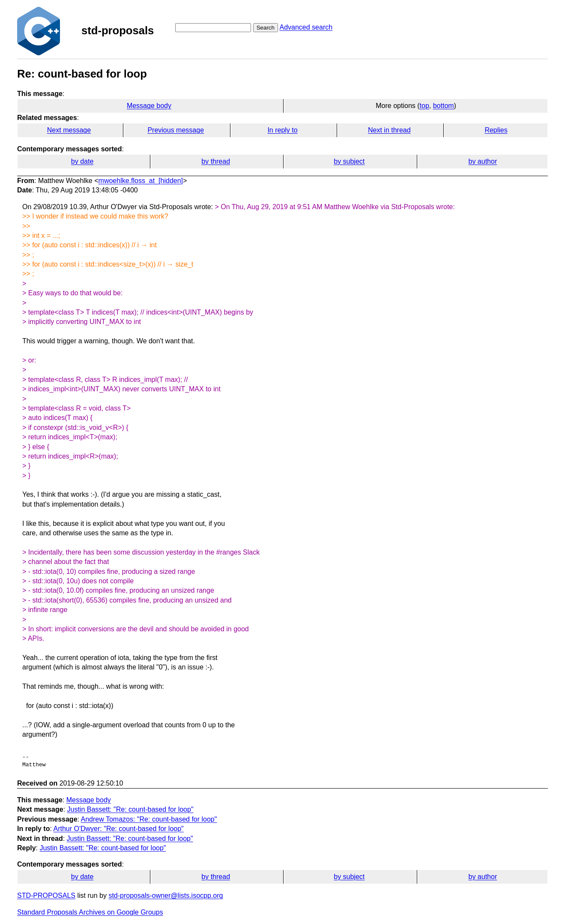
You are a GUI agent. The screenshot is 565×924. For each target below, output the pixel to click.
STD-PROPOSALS (46, 895)
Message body (149, 106)
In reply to (282, 130)
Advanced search (306, 27)
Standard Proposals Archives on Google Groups (90, 912)
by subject (349, 161)
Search (266, 28)
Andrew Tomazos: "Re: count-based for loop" (149, 819)
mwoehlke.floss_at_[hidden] (141, 181)
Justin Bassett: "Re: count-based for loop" (130, 809)
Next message (69, 130)
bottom (444, 106)
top (424, 106)
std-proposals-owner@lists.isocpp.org (166, 895)
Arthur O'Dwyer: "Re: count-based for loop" (118, 829)
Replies (496, 130)
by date (82, 161)
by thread (216, 161)
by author (483, 161)
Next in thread (389, 130)
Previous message (176, 130)
